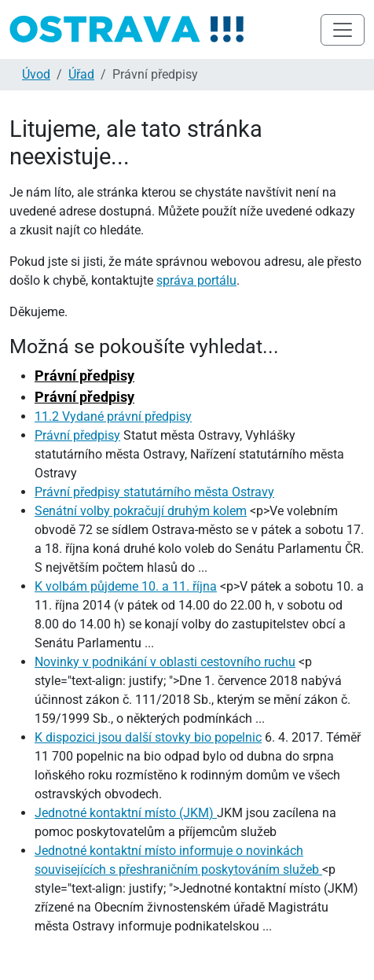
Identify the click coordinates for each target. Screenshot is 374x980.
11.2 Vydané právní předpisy (113, 416)
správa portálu (196, 280)
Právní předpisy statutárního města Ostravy (154, 492)
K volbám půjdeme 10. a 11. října (126, 586)
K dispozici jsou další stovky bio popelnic (148, 737)
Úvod (36, 74)
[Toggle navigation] (343, 30)
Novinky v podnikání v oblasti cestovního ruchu (165, 662)
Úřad (81, 74)
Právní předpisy (84, 376)
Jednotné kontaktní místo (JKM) (126, 813)
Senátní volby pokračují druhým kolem (141, 511)
